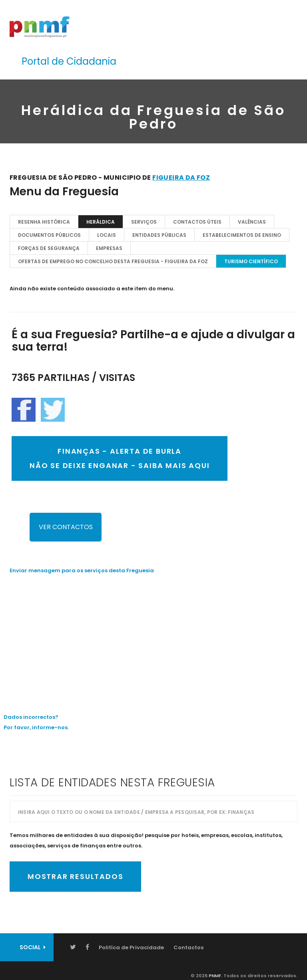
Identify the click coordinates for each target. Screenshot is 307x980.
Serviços (144, 222)
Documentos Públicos (49, 235)
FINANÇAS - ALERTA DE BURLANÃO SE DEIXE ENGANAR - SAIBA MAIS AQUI (120, 458)
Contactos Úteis (197, 222)
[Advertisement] (153, 638)
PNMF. (215, 976)
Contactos (188, 947)
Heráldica (101, 222)
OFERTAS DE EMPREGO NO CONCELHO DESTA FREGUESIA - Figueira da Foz (113, 261)
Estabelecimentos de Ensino (242, 235)
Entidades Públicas (159, 235)
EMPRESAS (109, 248)
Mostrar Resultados (75, 876)
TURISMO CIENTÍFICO (251, 261)
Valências (252, 222)
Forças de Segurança (49, 248)
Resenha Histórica (44, 222)
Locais (107, 235)
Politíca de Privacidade (131, 947)
